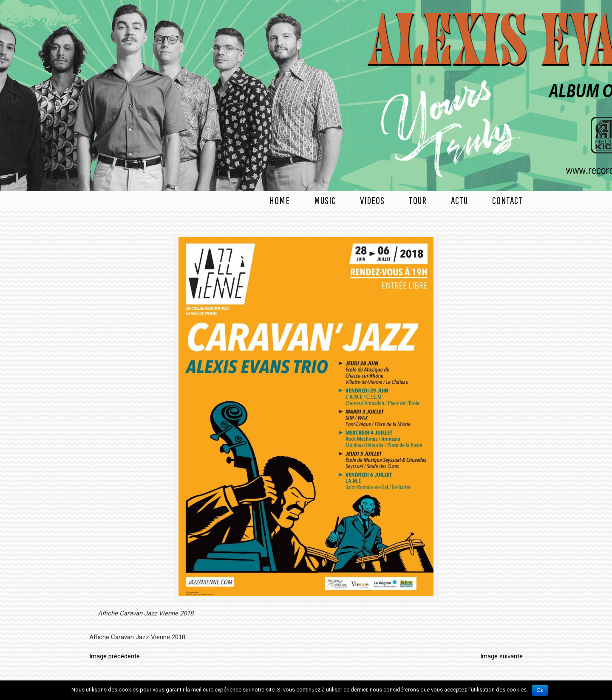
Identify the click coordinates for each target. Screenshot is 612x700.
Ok (540, 690)
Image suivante (501, 656)
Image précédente (115, 656)
